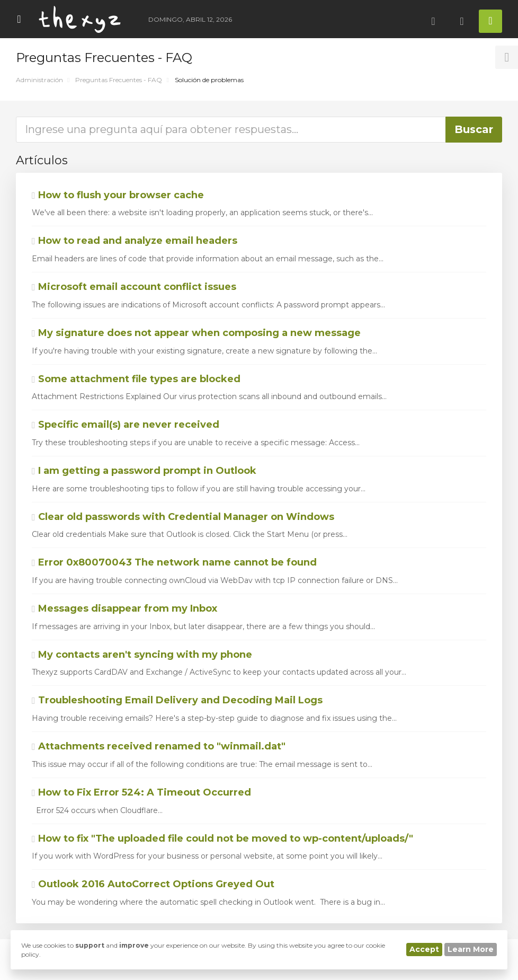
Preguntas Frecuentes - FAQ (119, 80)
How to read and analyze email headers (135, 241)
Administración (39, 80)
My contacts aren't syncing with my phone (142, 655)
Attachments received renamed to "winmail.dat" (159, 746)
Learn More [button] (471, 949)
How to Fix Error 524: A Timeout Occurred (141, 792)
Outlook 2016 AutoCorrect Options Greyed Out (153, 884)
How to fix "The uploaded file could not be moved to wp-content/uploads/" (222, 838)
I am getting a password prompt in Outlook (144, 471)
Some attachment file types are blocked (136, 379)
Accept (424, 949)
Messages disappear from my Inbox (124, 608)
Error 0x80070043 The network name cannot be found (174, 562)
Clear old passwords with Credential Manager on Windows (183, 517)
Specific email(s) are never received (126, 425)
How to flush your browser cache (118, 195)
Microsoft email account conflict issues (134, 287)
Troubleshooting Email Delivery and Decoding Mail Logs (177, 700)
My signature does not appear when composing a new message (196, 333)
